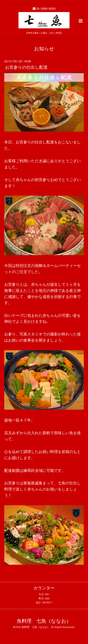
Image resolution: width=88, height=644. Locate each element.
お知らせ (44, 49)
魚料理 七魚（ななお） (44, 621)
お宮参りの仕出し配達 (26, 67)
